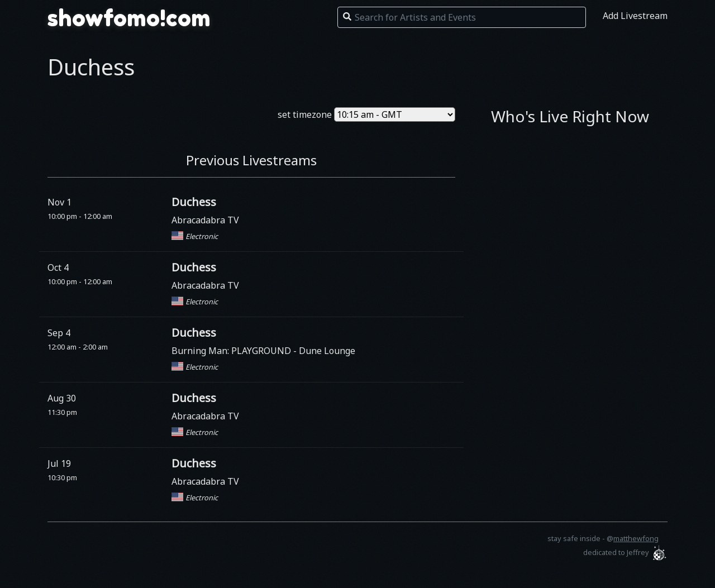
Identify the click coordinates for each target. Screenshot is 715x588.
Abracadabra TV (205, 220)
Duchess (194, 202)
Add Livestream (635, 16)
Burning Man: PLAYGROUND (232, 351)
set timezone (305, 114)
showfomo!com (129, 18)
